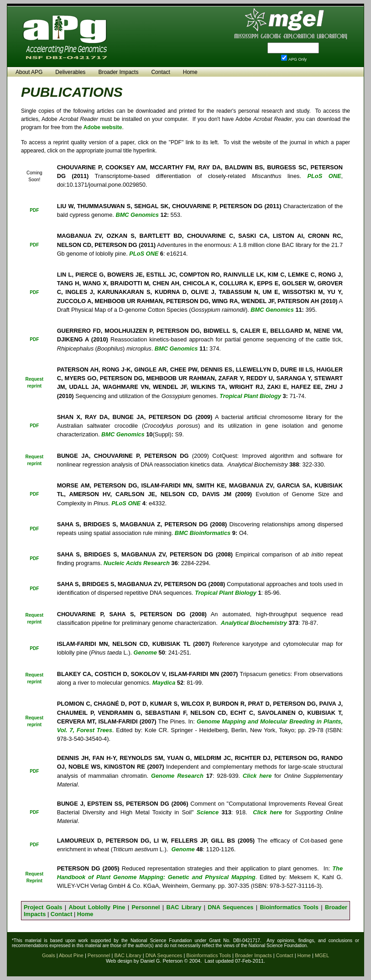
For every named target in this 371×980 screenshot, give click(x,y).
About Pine (71, 955)
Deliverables (70, 72)
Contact (160, 72)
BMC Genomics (137, 215)
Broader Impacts (118, 72)
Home (190, 72)
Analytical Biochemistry (254, 623)
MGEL (322, 955)
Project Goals (43, 907)
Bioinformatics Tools (289, 907)
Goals (49, 955)
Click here (267, 812)
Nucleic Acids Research (137, 563)
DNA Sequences (230, 907)
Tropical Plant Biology (226, 593)
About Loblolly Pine (97, 907)
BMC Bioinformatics (203, 533)
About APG (29, 72)
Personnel (146, 907)
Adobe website (103, 127)
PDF (34, 210)
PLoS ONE (324, 176)
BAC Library (184, 907)
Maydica (164, 683)
